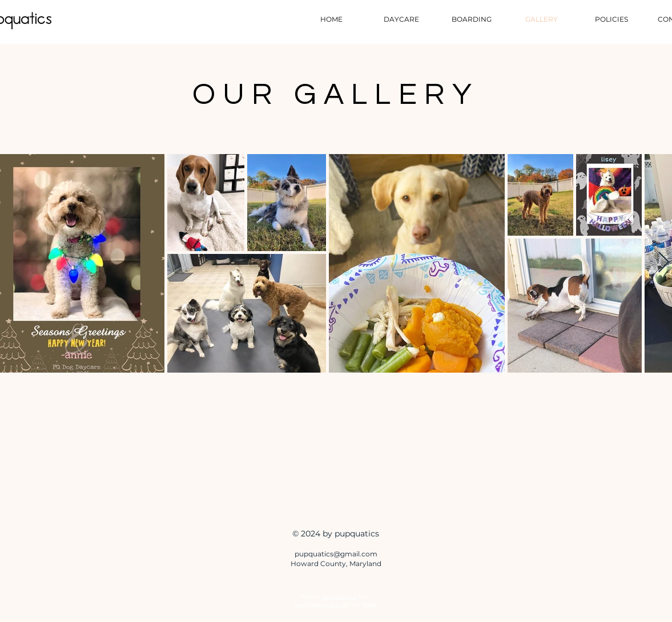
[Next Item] (664, 263)
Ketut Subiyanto (339, 596)
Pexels (370, 604)
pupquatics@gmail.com (336, 554)
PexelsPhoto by (312, 604)
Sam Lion (339, 604)
